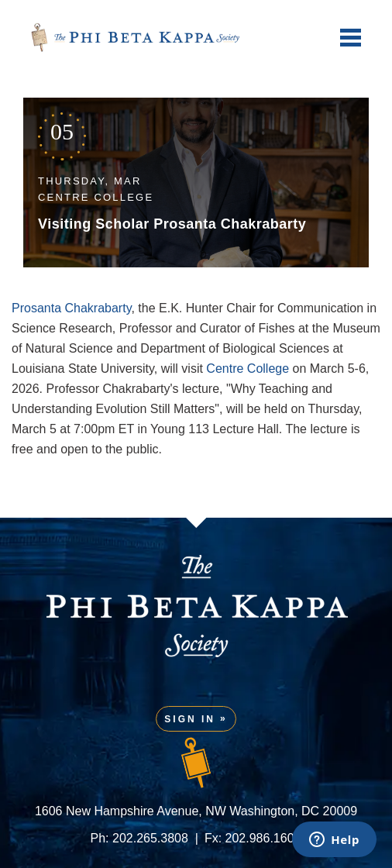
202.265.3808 (150, 838)
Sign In (190, 719)
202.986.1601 (263, 838)
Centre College (248, 369)
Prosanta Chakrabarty (71, 308)
